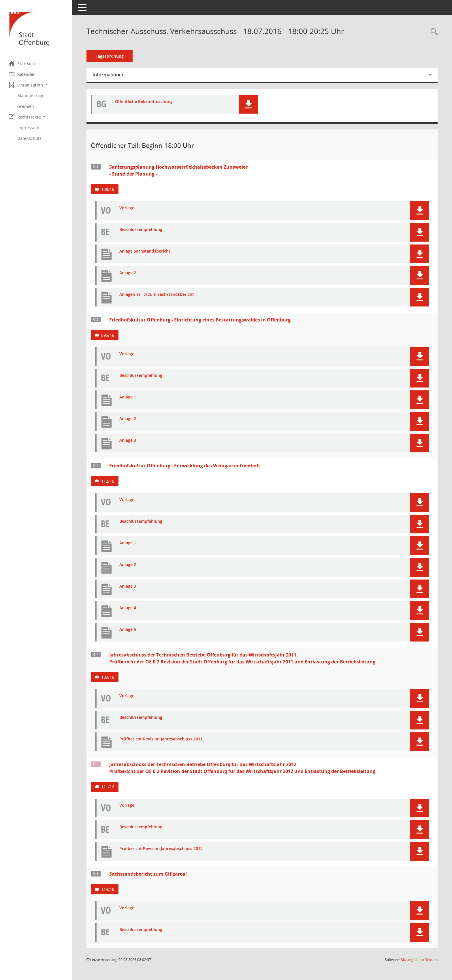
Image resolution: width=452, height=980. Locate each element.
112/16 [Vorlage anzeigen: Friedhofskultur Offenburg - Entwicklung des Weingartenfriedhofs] (108, 481)
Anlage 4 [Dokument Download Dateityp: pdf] (128, 608)
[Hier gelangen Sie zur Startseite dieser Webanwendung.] (36, 28)
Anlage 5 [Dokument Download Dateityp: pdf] (128, 630)
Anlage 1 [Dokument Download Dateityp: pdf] (128, 397)
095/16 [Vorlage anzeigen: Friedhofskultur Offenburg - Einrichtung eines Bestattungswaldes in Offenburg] (108, 335)
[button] (36, 85)
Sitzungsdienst (419, 960)
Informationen (109, 75)
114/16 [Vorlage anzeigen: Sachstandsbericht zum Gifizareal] (108, 889)
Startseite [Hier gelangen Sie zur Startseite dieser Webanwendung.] (23, 63)
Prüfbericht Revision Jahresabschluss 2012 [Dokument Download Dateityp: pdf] (161, 849)
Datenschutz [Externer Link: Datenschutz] (29, 138)
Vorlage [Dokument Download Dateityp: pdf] (127, 208)
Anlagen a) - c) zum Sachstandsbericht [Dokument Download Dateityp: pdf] (157, 295)
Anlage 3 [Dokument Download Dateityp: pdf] (128, 440)
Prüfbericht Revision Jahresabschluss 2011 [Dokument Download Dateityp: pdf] (161, 739)
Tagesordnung (110, 56)
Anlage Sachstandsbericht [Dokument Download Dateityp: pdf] (145, 251)
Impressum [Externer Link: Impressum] (28, 128)
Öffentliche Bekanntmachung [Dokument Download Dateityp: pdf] (144, 102)
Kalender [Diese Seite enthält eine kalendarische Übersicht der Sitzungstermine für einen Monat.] (22, 74)
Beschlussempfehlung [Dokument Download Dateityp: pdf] (141, 230)
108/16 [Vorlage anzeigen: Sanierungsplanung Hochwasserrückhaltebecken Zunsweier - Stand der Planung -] (108, 189)
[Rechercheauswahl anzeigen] (433, 32)
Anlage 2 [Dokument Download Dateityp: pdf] (128, 273)
